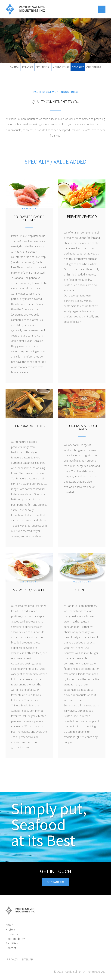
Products (12, 934)
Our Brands (94, 67)
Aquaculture (61, 67)
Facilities (12, 943)
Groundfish (43, 67)
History (11, 930)
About (10, 925)
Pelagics (28, 67)
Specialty (78, 67)
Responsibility (15, 939)
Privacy (12, 960)
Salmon (15, 67)
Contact (11, 948)
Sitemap (27, 960)
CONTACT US (56, 882)
